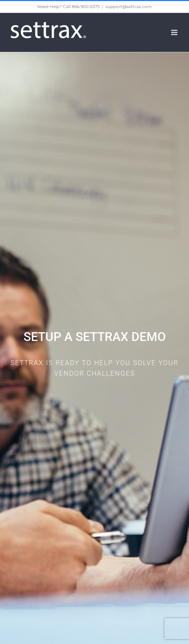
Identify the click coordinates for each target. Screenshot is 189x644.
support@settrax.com (129, 6)
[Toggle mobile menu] (175, 32)
